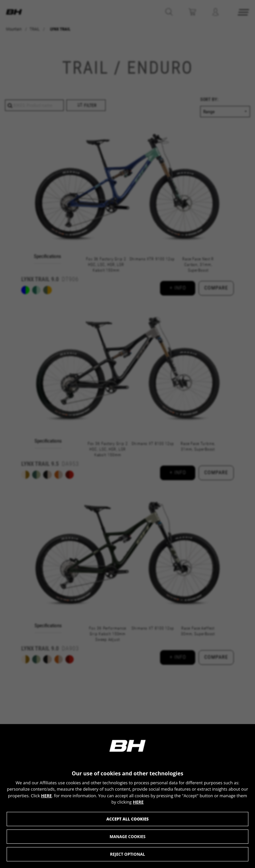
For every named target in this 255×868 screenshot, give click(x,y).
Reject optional (127, 854)
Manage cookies (127, 837)
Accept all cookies (127, 819)
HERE (46, 796)
